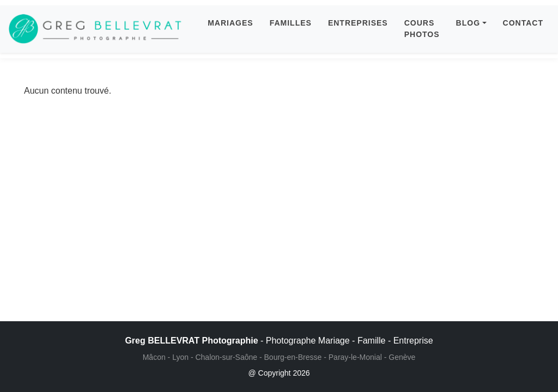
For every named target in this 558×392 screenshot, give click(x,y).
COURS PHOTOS (422, 29)
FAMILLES (291, 23)
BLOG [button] (468, 23)
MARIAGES (230, 23)
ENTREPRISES (358, 23)
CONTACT (523, 23)
